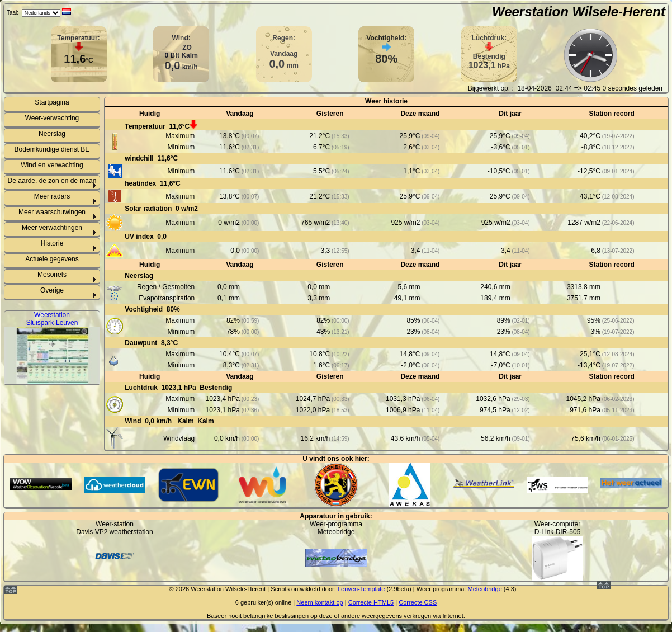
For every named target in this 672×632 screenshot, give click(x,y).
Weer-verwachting (52, 118)
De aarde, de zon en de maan (52, 181)
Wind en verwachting (52, 165)
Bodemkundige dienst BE (52, 149)
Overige (52, 290)
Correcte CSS (418, 602)
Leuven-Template (361, 589)
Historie (52, 243)
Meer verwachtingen (52, 228)
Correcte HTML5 (371, 602)
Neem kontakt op (320, 602)
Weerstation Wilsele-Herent (579, 11)
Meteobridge (484, 589)
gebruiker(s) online (266, 602)
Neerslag (52, 134)
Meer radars (52, 196)
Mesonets (52, 275)
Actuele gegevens (52, 259)
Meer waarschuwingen (52, 212)
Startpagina (52, 102)
